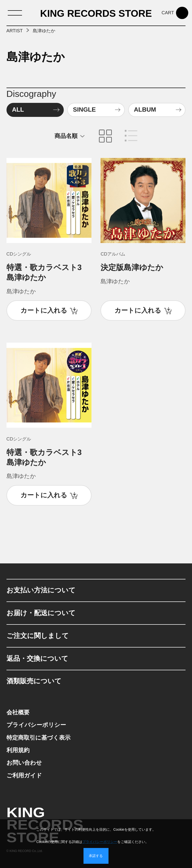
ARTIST (15, 31)
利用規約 (18, 750)
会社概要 (18, 712)
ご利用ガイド (24, 776)
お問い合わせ (24, 763)
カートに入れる (44, 310)
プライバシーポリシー (36, 725)
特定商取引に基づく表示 (38, 738)
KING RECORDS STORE (96, 14)
